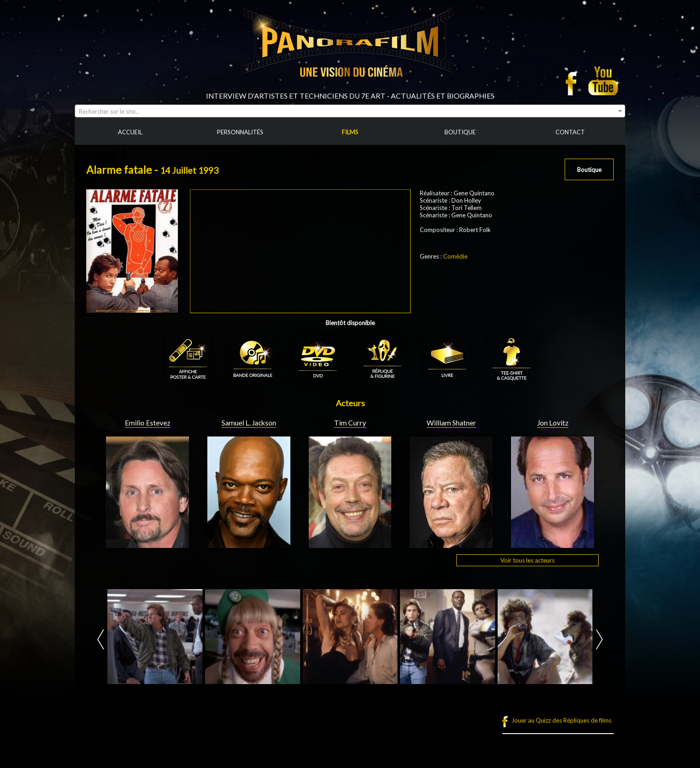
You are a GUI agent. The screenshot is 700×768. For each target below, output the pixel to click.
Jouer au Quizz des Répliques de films (561, 720)
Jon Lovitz (553, 423)
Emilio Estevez (147, 423)
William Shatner (451, 423)
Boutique (589, 170)
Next (599, 639)
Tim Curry (350, 423)
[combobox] (350, 111)
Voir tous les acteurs (528, 560)
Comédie (455, 256)
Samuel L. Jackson (249, 423)
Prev (101, 639)
